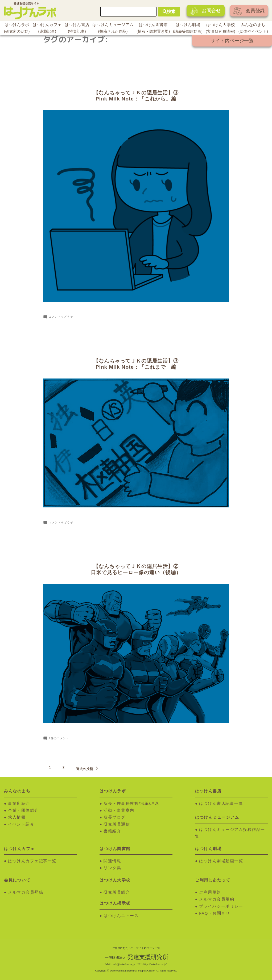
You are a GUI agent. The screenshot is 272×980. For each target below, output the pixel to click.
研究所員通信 (117, 824)
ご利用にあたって (123, 948)
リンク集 (112, 868)
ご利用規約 (210, 892)
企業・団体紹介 (23, 810)
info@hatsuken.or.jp (124, 964)
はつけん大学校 (221, 29)
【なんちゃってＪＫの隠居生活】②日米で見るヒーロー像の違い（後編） (136, 569)
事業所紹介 (19, 804)
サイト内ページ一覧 (232, 41)
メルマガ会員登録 (26, 892)
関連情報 (112, 861)
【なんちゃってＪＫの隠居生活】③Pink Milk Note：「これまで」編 (136, 364)
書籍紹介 (112, 831)
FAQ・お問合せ (215, 913)
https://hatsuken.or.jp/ (155, 964)
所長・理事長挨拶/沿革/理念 (131, 804)
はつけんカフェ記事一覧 (32, 861)
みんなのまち (253, 29)
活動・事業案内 (119, 810)
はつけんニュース (121, 916)
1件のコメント (59, 738)
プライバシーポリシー (221, 906)
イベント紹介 (21, 824)
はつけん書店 (77, 29)
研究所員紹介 (117, 892)
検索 (169, 12)
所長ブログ (115, 817)
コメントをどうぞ (61, 317)
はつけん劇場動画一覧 (221, 861)
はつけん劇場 (188, 29)
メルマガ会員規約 (217, 899)
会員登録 (249, 11)
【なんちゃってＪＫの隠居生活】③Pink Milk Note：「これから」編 (136, 96)
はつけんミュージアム (113, 29)
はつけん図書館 (153, 29)
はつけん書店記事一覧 (221, 804)
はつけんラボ (17, 29)
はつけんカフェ (47, 29)
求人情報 (17, 817)
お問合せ (206, 11)
